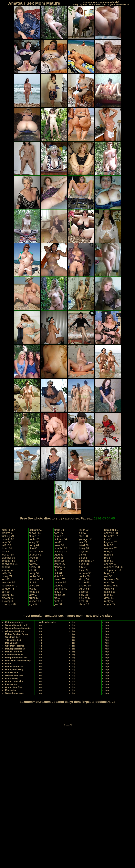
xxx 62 (33, 589)
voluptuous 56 (113, 570)
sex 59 (83, 542)
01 (95, 518)
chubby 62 (35, 555)
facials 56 (110, 592)
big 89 (32, 582)
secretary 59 (36, 551)
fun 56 (83, 567)
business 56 (111, 579)
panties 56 (60, 582)
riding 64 (7, 548)
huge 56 (109, 573)
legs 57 (33, 604)
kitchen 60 (35, 601)
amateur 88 (8, 561)
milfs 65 (6, 573)
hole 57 (109, 545)
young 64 (7, 570)
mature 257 (8, 530)
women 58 (85, 573)
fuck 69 (83, 570)
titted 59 (84, 545)
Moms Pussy (12, 678)
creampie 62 (9, 604)
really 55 (109, 601)
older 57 (84, 558)
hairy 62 (34, 564)
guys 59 (84, 551)
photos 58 (85, 586)
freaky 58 (34, 567)
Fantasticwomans (14, 655)
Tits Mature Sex (13, 640)
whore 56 (59, 564)
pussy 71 (7, 576)
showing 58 (111, 533)
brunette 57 (111, 536)
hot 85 (5, 551)
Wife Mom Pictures (15, 646)
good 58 (59, 558)
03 (104, 518)
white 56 (109, 589)
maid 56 (109, 582)
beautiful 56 (111, 530)
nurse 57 (109, 555)
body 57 (109, 551)
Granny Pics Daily (14, 669)
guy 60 (58, 604)
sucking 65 (8, 601)
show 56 (84, 604)
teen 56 (109, 561)
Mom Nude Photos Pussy (18, 661)
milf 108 (6, 545)
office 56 (34, 586)
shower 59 (35, 533)
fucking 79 (8, 536)
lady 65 (33, 595)
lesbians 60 (36, 530)
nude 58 (84, 564)
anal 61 (6, 567)
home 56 (84, 582)
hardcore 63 (111, 586)
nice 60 (33, 548)
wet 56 (108, 576)
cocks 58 (84, 576)
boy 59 (6, 592)
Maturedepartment (14, 622)
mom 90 (6, 542)
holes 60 (59, 545)
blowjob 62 (8, 598)
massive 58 (8, 582)
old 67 (83, 533)
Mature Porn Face (14, 666)
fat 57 (57, 598)
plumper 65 (8, 558)
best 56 (83, 601)
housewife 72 (9, 586)
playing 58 (85, 598)
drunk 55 (34, 598)
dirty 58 (83, 595)
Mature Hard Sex (14, 652)
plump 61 (34, 536)
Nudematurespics (47, 622)
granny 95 (8, 533)
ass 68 (5, 579)
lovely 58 (34, 542)
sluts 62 (58, 576)
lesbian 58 (8, 555)
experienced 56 (113, 567)
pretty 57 (34, 573)
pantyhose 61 (10, 564)
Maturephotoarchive (15, 649)
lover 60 (84, 530)
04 (109, 518)
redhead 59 (60, 589)
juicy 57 (58, 592)
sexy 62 (58, 536)
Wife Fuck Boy (12, 637)
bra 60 (57, 542)
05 (113, 518)
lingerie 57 (110, 542)
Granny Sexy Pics (14, 681)
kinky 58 (84, 579)
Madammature (12, 643)
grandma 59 (36, 579)
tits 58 (108, 539)
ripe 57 (33, 561)
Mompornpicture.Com (16, 658)
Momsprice (11, 690)
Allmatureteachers (14, 631)
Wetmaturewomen (14, 675)
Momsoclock (12, 672)
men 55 (109, 595)
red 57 (108, 558)
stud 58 (83, 536)
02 (100, 518)
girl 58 (83, 555)
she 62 (58, 570)
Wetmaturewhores (14, 693)
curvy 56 (84, 589)
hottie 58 (34, 592)
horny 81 (34, 545)
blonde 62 (60, 567)
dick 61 (58, 573)
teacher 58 (8, 595)
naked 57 (59, 579)
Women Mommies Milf (16, 625)
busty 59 (84, 548)
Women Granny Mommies (18, 628)
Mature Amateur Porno (17, 634)
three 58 (34, 558)
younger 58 (86, 539)
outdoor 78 (8, 589)
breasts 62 (8, 539)
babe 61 (59, 586)
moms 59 (59, 595)
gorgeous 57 (87, 561)
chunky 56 (110, 564)
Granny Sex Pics (14, 687)
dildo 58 (84, 592)
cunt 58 (58, 601)
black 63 (59, 561)
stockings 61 (61, 551)
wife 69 (33, 570)
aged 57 (59, 555)
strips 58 (59, 530)
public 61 (34, 539)
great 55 (109, 598)
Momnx (9, 663)
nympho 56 (60, 548)
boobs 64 (34, 576)
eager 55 (110, 604)
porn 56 (58, 533)
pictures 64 (60, 539)
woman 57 (110, 548)
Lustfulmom (11, 684)
